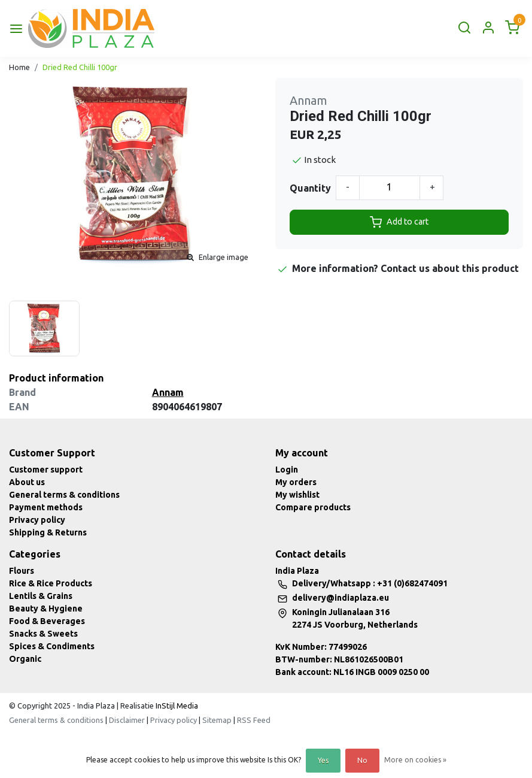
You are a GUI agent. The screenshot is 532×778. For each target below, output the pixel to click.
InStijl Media (176, 706)
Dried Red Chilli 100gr (80, 67)
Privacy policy (37, 520)
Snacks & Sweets (43, 634)
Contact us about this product (450, 268)
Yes (323, 760)
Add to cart (399, 222)
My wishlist (297, 495)
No (362, 760)
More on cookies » (415, 760)
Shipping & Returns (48, 532)
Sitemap (217, 720)
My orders (296, 482)
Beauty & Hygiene (46, 609)
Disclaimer (127, 720)
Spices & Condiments (52, 646)
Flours (22, 571)
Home (19, 67)
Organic (25, 659)
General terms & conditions (64, 495)
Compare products (313, 507)
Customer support (46, 470)
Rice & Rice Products (51, 583)
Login (287, 470)
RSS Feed (254, 720)
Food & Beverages (47, 621)
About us (27, 482)
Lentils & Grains (41, 596)
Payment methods (46, 507)
